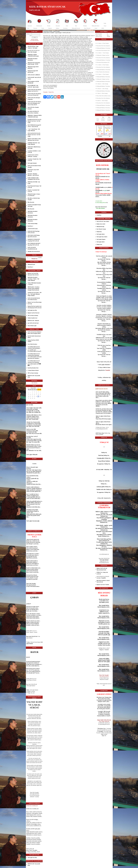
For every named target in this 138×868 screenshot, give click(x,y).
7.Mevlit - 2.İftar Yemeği (102, 93)
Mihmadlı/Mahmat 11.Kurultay (104, 60)
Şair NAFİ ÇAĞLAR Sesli (33, 323)
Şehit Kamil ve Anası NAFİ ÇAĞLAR (33, 170)
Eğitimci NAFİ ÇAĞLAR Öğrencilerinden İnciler (102, 569)
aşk (31, 618)
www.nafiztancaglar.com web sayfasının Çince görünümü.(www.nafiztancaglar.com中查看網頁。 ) (34, 363)
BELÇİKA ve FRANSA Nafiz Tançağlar (34, 199)
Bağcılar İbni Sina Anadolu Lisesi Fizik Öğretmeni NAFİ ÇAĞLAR (35, 307)
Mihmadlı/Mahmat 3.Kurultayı (103, 110)
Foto (67, 26)
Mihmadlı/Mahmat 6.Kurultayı (103, 91)
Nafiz (105, 23)
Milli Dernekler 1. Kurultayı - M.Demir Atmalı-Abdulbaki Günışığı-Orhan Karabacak (34, 288)
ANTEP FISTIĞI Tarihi (33, 229)
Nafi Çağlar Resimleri (32, 163)
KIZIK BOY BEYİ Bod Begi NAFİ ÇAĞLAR (34, 232)
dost (33, 744)
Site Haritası (34, 383)
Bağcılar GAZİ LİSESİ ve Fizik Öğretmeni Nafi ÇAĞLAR (34, 139)
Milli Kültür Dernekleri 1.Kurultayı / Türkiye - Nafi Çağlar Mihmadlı (33, 279)
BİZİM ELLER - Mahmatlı (33, 321)
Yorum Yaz (51, 92)
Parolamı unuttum (34, 39)
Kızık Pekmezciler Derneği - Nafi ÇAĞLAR (34, 187)
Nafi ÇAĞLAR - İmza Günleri (103, 221)
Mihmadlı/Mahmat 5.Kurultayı (103, 105)
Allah (28, 815)
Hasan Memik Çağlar (32, 326)
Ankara (38, 586)
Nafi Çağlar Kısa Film (32, 310)
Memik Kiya (99, 232)
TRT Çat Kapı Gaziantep (33, 315)
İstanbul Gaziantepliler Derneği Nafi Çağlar (34, 205)
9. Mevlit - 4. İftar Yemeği (102, 84)
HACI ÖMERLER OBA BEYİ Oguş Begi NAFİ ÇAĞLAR (34, 244)
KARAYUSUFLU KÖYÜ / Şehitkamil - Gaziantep (33, 156)
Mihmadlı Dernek (76, 28)
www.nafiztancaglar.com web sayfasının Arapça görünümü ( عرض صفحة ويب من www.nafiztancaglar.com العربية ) (34, 349)
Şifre (31, 36)
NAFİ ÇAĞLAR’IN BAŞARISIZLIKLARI (32, 248)
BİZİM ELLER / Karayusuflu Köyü (34, 376)
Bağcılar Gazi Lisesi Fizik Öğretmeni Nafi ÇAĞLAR (33, 274)
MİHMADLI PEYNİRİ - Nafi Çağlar (34, 183)
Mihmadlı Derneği (100, 227)
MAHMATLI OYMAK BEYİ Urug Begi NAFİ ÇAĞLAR (34, 240)
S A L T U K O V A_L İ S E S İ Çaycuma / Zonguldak (103, 577)
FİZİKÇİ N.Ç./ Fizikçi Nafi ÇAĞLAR (102, 573)
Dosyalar (58, 26)
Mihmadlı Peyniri (31, 264)
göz (31, 738)
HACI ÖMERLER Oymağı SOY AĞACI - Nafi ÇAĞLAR (34, 126)
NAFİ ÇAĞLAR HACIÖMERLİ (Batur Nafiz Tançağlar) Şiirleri (34, 333)
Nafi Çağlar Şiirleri (101, 242)
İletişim (85, 26)
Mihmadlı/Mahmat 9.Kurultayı (103, 77)
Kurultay (65, 28)
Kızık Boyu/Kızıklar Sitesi (33, 368)
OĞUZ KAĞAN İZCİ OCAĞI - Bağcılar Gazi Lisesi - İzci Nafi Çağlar (34, 135)
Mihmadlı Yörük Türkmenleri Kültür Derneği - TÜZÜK (34, 63)
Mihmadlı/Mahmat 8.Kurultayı (103, 81)
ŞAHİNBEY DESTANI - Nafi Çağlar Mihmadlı (34, 144)
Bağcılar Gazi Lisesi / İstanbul (103, 585)
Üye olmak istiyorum (34, 41)
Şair (28, 28)
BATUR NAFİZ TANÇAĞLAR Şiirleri (34, 337)
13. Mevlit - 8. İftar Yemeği (103, 43)
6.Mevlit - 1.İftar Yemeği (102, 101)
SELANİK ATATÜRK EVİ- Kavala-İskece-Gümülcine (33, 112)
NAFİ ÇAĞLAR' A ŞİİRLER (34, 75)
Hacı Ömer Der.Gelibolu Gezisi (104, 96)
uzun (104, 599)
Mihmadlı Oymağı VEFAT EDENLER (33, 67)
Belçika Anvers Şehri (101, 224)
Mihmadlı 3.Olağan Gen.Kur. (103, 79)
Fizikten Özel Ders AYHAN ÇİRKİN (33, 341)
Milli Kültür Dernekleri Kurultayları (33, 59)
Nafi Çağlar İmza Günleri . (102, 237)
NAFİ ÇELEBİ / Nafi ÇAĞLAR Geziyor (34, 78)
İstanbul (28, 565)
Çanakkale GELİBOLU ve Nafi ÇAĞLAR (34, 152)
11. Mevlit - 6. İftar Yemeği (103, 65)
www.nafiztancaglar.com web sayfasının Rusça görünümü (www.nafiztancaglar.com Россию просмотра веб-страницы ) (35, 356)
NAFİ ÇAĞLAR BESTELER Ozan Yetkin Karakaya (34, 299)
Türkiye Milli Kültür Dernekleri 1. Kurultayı (34, 284)
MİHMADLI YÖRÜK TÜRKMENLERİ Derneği (33, 55)
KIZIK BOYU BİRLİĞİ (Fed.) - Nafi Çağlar (34, 148)
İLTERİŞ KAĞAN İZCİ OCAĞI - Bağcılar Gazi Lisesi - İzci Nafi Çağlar (35, 121)
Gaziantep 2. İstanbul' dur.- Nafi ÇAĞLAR (34, 160)
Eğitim (58, 28)
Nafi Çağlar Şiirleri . (101, 234)
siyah (108, 190)
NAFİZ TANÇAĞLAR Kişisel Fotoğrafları (34, 98)
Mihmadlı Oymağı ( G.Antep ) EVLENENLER (34, 195)
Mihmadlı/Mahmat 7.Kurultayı (103, 86)
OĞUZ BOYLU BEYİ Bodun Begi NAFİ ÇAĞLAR (34, 236)
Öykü (43, 28)
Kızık (96, 28)
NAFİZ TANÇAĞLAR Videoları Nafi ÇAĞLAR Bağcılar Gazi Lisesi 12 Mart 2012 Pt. (34, 103)
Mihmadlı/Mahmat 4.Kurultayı (103, 108)
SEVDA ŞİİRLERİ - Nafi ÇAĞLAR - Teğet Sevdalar (33, 86)
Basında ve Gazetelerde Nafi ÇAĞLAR (33, 191)
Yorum (49, 26)
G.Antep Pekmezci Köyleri (33, 370)
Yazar (105, 26)
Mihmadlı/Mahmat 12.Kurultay (104, 48)
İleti (76, 26)
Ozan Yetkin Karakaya (32, 344)
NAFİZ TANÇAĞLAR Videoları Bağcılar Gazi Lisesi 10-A (34, 90)
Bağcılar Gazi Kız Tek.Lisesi (33, 313)
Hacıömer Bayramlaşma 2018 (103, 50)
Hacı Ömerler (87, 28)
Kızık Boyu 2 (30, 226)
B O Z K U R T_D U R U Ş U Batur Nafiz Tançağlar (34, 51)
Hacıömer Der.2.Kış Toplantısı (103, 98)
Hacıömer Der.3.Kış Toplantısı (103, 67)
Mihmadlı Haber (96, 26)
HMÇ (103, 28)
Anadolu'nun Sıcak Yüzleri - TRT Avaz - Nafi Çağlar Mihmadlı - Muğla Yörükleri (35, 294)
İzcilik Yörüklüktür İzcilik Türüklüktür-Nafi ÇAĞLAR (34, 179)
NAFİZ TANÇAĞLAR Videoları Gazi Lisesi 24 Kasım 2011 (34, 94)
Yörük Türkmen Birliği (32, 224)
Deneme (35, 28)
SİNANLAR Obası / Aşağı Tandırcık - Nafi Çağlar (33, 47)
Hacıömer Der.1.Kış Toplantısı (103, 103)
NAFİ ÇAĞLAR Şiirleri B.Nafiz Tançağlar (34, 166)
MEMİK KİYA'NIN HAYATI (34, 252)
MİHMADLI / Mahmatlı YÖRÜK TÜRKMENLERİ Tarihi (35, 116)
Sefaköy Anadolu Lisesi (32, 318)
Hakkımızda (39, 26)
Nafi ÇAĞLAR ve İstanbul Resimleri (33, 108)
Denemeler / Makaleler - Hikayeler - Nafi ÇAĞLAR (33, 175)
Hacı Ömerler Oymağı (101, 229)
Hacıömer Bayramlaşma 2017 (103, 62)
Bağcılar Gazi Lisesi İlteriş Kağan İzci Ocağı (35, 303)
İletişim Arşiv (99, 244)
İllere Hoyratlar (31, 202)
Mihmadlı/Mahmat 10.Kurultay (104, 70)
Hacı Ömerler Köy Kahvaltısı (103, 72)
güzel (31, 751)
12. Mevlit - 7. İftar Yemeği (103, 53)
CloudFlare (99, 215)
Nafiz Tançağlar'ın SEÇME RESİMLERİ (33, 82)
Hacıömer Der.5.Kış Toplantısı (103, 46)
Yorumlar (45, 92)
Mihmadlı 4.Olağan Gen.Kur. (103, 55)
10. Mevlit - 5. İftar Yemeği (103, 74)
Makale (50, 28)
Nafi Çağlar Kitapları (101, 239)
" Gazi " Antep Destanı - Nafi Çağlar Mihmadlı (34, 130)
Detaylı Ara (34, 259)
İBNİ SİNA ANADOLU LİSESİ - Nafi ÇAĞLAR (103, 581)
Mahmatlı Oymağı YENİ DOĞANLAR (33, 72)
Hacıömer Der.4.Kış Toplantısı (103, 58)
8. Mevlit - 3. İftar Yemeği (102, 89)
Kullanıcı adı (29, 34)
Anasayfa (30, 26)
